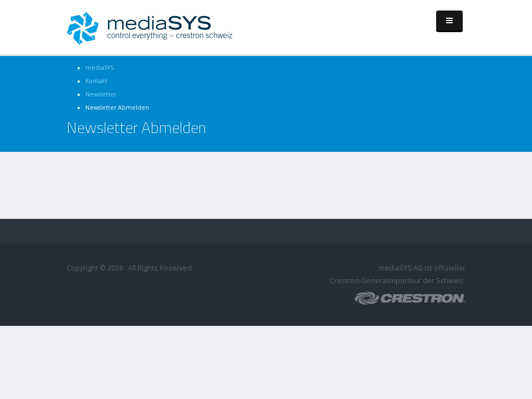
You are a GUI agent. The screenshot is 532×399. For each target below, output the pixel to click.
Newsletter (101, 94)
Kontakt (96, 81)
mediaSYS (99, 68)
